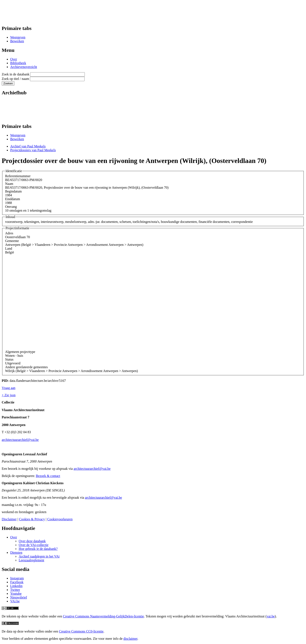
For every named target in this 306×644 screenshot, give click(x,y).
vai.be (271, 616)
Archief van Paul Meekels (28, 146)
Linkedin (16, 586)
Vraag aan (8, 388)
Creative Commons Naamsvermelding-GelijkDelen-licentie (103, 616)
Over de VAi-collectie (34, 545)
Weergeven (18, 37)
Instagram (17, 578)
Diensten (16, 553)
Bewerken (17, 41)
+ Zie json (9, 395)
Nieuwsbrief (19, 597)
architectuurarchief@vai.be (20, 440)
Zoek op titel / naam (15, 79)
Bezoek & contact (48, 476)
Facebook (17, 582)
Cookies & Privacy (32, 519)
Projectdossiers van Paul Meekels (33, 150)
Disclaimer (9, 519)
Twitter (15, 590)
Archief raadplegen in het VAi (39, 556)
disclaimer (130, 639)
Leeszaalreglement (31, 560)
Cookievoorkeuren (60, 519)
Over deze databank (32, 541)
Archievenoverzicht (24, 67)
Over (14, 59)
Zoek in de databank (16, 74)
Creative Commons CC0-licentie (81, 631)
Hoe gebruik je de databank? (38, 549)
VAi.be (15, 601)
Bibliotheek (18, 63)
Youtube (16, 594)
